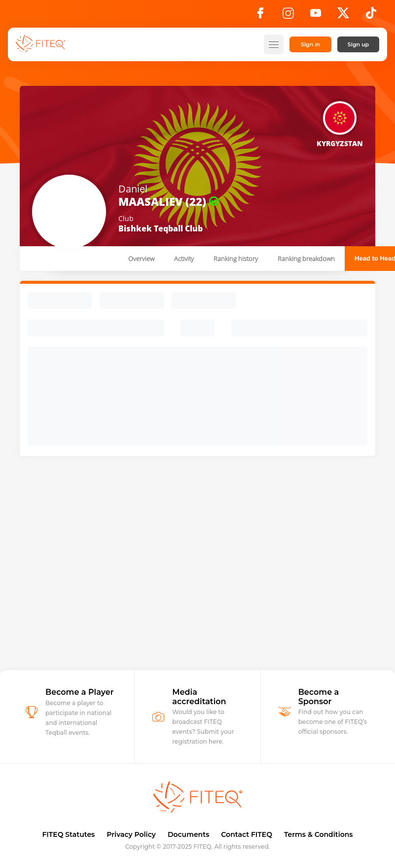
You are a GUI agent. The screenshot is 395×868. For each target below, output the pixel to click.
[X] (343, 16)
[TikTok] (371, 16)
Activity (184, 259)
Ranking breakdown (306, 259)
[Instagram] (288, 16)
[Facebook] (260, 16)
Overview (141, 259)
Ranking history (236, 259)
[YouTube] (316, 16)
